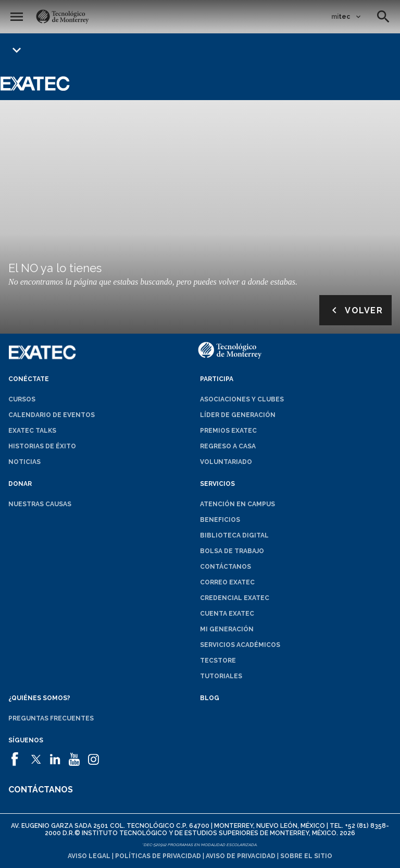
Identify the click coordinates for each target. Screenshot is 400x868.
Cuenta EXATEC (227, 614)
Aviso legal (89, 856)
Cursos (22, 399)
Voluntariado (226, 462)
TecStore (218, 661)
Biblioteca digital (234, 535)
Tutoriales (221, 676)
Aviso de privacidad (241, 856)
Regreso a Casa (228, 446)
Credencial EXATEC (235, 598)
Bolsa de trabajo (232, 551)
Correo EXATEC (227, 582)
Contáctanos (226, 567)
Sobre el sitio (306, 856)
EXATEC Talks (32, 431)
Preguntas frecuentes (51, 718)
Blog (210, 698)
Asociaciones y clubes (242, 399)
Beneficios (220, 520)
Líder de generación (238, 415)
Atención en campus (238, 504)
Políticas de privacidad (158, 856)
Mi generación (227, 629)
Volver (355, 310)
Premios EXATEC (228, 431)
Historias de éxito (42, 446)
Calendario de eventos (52, 415)
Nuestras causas (40, 504)
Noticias (24, 462)
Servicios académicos (240, 645)
